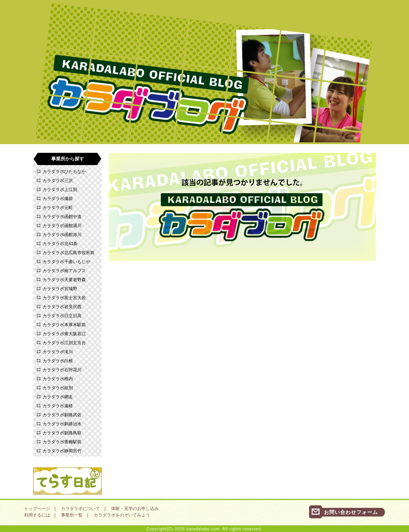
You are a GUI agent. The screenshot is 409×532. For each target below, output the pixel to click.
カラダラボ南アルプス (64, 271)
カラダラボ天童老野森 (64, 280)
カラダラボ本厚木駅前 (64, 325)
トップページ (37, 509)
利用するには (37, 515)
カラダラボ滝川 (58, 352)
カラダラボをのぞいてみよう (122, 515)
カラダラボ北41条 (60, 244)
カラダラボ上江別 (60, 190)
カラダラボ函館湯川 (62, 226)
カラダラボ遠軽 (58, 406)
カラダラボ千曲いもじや (66, 262)
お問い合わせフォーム (351, 512)
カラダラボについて (80, 509)
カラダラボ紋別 (58, 388)
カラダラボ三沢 (58, 181)
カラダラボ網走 (58, 397)
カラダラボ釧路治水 (62, 424)
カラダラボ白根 (58, 361)
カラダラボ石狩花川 (62, 370)
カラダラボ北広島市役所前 (69, 253)
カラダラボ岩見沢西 (62, 307)
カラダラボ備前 (58, 199)
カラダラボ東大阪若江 (64, 334)
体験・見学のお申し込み (135, 509)
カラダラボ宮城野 (60, 289)
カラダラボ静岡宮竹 (62, 451)
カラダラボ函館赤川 (62, 235)
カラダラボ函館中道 (62, 217)
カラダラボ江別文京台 (64, 343)
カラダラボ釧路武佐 (62, 415)
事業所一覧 (72, 515)
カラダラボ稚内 (58, 379)
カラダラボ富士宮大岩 (64, 298)
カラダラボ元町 (58, 208)
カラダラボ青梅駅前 (62, 442)
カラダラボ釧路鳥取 (62, 433)
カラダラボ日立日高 (62, 316)
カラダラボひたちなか (64, 172)
